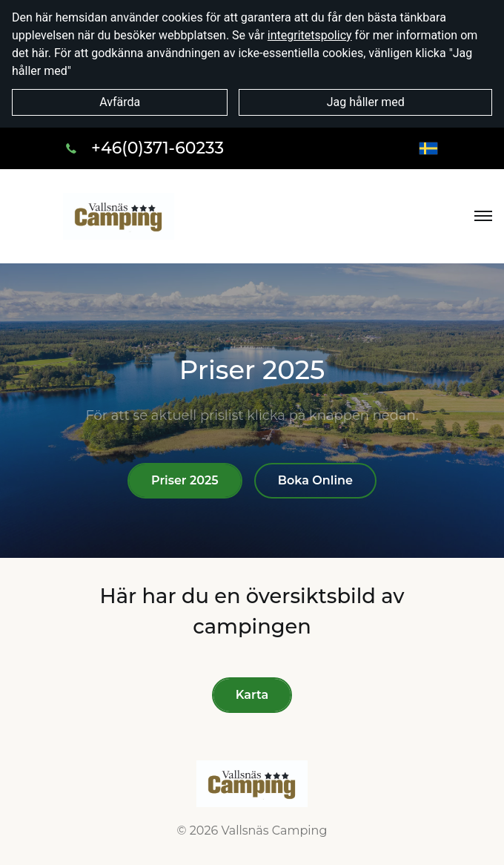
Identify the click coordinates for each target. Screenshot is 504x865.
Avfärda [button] (120, 102)
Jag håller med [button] (366, 102)
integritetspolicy (310, 35)
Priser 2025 (185, 480)
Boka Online (315, 480)
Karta (252, 695)
